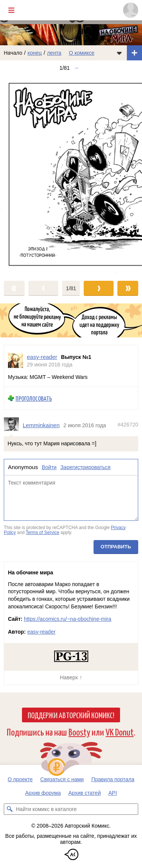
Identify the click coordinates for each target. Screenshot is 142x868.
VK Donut (120, 732)
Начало (13, 53)
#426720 (128, 425)
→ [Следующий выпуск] (76, 68)
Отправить (116, 547)
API (113, 793)
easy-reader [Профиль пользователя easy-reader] (42, 357)
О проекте (20, 779)
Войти (49, 467)
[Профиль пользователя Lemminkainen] (13, 425)
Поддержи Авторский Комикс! (71, 715)
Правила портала (113, 779)
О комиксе (82, 53)
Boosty (79, 732)
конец (35, 53)
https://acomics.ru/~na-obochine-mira (68, 619)
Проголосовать (34, 398)
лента (54, 53)
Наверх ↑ (71, 677)
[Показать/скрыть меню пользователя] (131, 10)
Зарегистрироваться (85, 467)
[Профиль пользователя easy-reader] (16, 361)
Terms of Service (43, 532)
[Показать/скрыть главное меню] (11, 10)
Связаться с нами (62, 779)
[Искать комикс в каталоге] (9, 809)
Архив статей (85, 793)
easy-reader (41, 632)
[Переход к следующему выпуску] (71, 174)
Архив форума (43, 793)
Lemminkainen (41, 425)
